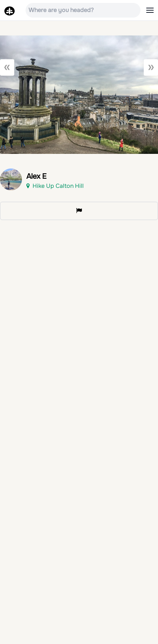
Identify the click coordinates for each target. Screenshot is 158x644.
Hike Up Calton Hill (55, 186)
